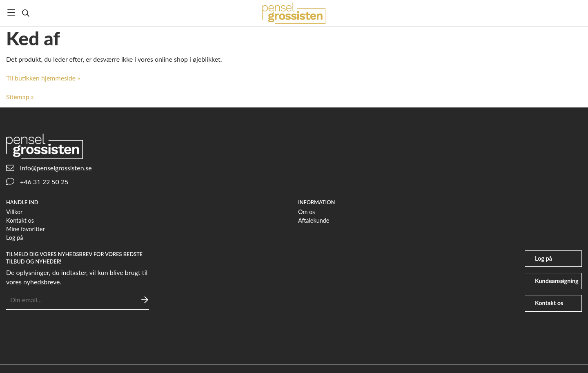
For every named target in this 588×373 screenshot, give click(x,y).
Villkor (14, 212)
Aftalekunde (314, 220)
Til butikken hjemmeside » (43, 78)
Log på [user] (543, 258)
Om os (306, 212)
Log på (14, 238)
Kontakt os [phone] (549, 303)
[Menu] (11, 12)
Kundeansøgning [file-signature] (557, 281)
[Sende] (145, 300)
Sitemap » (20, 97)
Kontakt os (20, 220)
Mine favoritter (26, 229)
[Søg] (26, 13)
